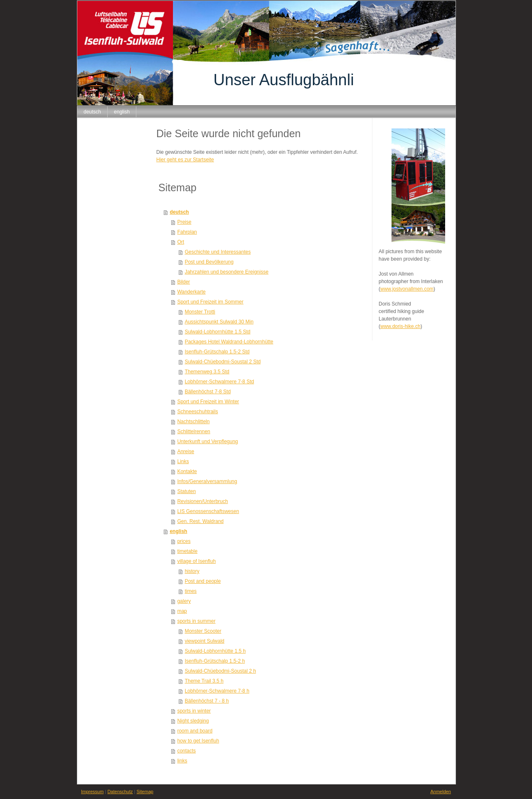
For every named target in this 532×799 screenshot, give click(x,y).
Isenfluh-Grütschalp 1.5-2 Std (217, 352)
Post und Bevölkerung (209, 262)
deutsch (179, 212)
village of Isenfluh (196, 561)
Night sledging (193, 721)
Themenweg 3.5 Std (207, 372)
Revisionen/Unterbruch (202, 501)
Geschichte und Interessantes (218, 252)
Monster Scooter (203, 631)
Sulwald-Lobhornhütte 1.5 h (215, 651)
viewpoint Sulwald (204, 641)
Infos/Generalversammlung (207, 481)
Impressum (92, 792)
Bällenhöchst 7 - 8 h (207, 701)
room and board (195, 731)
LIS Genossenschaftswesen (208, 511)
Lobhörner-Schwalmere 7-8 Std (219, 382)
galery (184, 601)
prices (184, 541)
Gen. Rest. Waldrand (200, 521)
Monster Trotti (200, 312)
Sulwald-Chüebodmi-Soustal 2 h (220, 671)
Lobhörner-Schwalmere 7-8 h (217, 691)
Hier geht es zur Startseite (185, 160)
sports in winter (194, 711)
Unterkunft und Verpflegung (207, 441)
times (191, 591)
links (182, 761)
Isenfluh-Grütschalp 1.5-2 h (215, 661)
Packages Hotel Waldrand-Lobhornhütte (229, 342)
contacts (186, 751)
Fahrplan (187, 232)
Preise (184, 222)
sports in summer (196, 621)
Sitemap (145, 792)
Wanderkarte (191, 292)
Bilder (183, 282)
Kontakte (187, 471)
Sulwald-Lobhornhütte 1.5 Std (217, 332)
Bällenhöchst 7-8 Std (208, 392)
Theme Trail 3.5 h (204, 681)
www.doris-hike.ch (400, 326)
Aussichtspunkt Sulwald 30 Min (219, 322)
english (178, 531)
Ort (181, 242)
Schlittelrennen (193, 432)
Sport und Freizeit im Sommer (210, 302)
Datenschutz (120, 792)
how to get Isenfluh (198, 741)
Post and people (203, 581)
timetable (187, 551)
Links (183, 461)
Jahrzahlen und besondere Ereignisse (226, 272)
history (192, 571)
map (182, 611)
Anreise (186, 451)
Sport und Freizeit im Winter (208, 402)
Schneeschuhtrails (197, 412)
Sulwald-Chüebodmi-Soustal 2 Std (223, 362)
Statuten (186, 491)
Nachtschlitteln (193, 422)
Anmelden (441, 792)
